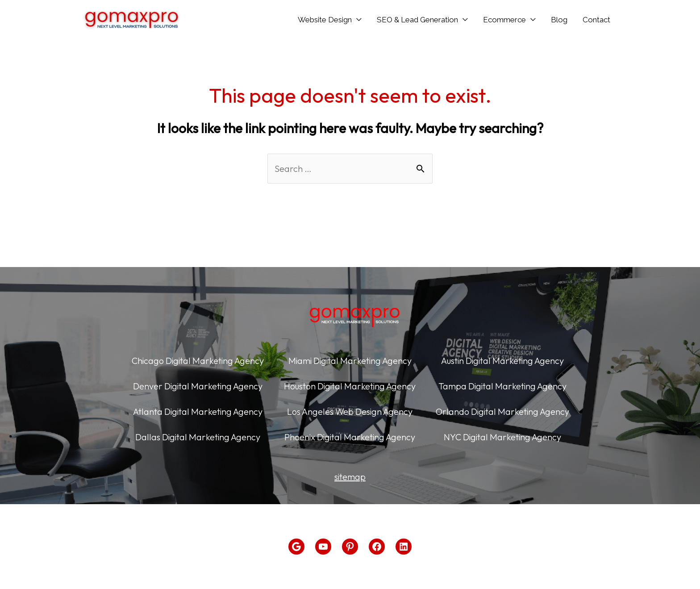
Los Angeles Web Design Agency (350, 411)
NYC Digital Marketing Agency (502, 437)
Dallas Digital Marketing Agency (198, 437)
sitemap (350, 477)
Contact (596, 20)
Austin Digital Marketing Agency (502, 361)
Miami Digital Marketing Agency (350, 361)
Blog (559, 20)
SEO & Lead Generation (417, 20)
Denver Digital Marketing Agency (198, 386)
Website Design (325, 20)
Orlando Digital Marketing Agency (502, 411)
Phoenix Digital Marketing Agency (350, 437)
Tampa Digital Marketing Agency (502, 386)
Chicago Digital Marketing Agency (198, 361)
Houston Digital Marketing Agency (350, 386)
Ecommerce (504, 20)
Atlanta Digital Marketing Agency (198, 411)
